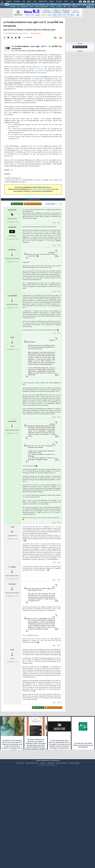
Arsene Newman (23, 47)
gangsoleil (12, 269)
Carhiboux (12, 291)
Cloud (29, 4)
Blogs (29, 2)
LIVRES (31, 7)
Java (47, 4)
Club (72, 2)
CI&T (12, 184)
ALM (36, 4)
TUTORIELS (13, 7)
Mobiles (84, 4)
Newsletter (43, 2)
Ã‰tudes (59, 2)
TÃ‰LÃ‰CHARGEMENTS (42, 7)
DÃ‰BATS (59, 7)
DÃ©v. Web (53, 4)
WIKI (65, 7)
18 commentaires (36, 47)
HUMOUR (75, 7)
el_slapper (12, 609)
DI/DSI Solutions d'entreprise (17, 4)
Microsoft (42, 4)
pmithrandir (12, 252)
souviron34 (12, 463)
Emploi (51, 2)
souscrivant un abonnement (42, 203)
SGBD (74, 4)
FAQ (24, 2)
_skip (12, 569)
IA (33, 4)
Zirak (12, 379)
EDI (59, 4)
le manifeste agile (41, 83)
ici (26, 523)
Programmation (66, 4)
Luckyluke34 (12, 337)
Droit (66, 2)
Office (79, 4)
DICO (69, 7)
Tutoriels (17, 2)
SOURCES (52, 7)
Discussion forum (80, 47)
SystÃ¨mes (91, 4)
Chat (35, 2)
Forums (9, 2)
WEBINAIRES (24, 7)
